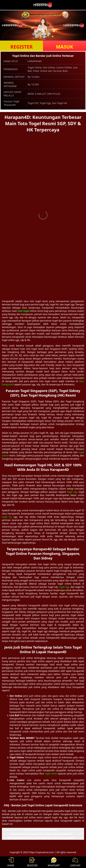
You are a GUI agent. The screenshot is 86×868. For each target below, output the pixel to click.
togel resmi (51, 774)
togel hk (7, 517)
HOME (11, 862)
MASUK (64, 47)
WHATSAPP (54, 862)
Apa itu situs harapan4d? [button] (41, 830)
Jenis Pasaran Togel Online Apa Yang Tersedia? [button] (41, 834)
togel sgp (64, 587)
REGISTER (22, 47)
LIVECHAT (75, 862)
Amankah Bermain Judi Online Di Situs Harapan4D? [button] (41, 838)
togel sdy (72, 492)
